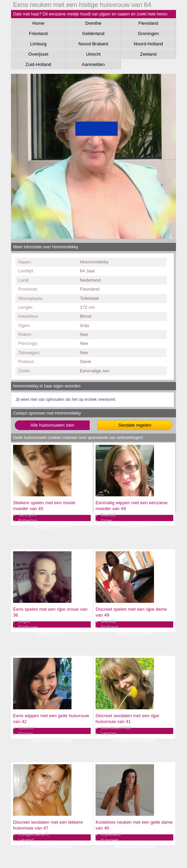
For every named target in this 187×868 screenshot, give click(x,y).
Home (38, 23)
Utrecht (93, 54)
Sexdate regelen (135, 425)
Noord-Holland (148, 44)
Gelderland (93, 33)
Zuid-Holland (38, 64)
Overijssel (38, 54)
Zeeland (148, 54)
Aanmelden (93, 64)
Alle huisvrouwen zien (52, 425)
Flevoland (148, 23)
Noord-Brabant (93, 44)
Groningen (148, 33)
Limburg (38, 44)
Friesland (38, 33)
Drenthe (93, 23)
